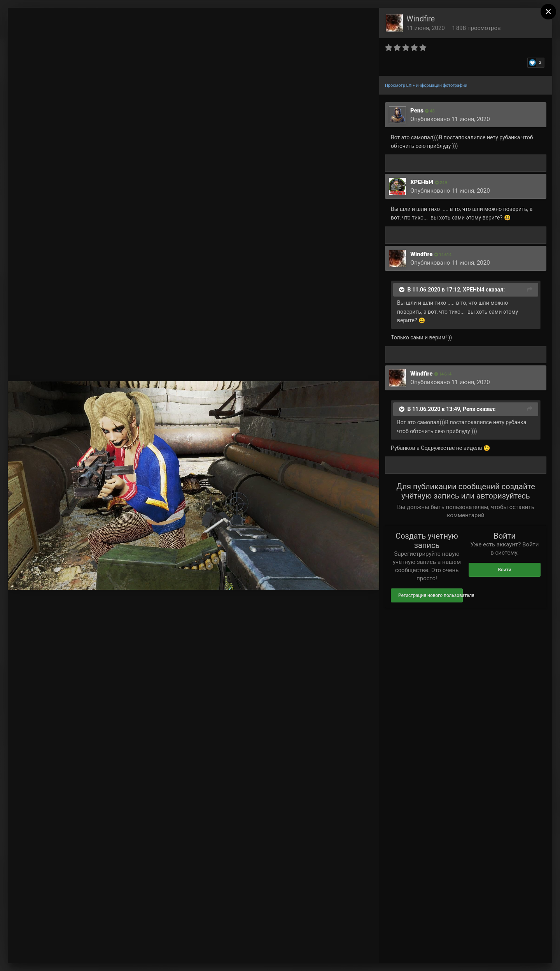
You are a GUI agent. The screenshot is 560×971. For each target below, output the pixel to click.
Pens (417, 111)
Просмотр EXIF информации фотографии (426, 85)
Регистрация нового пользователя (430, 595)
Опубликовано (450, 119)
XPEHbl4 (422, 182)
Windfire (421, 19)
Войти (504, 570)
